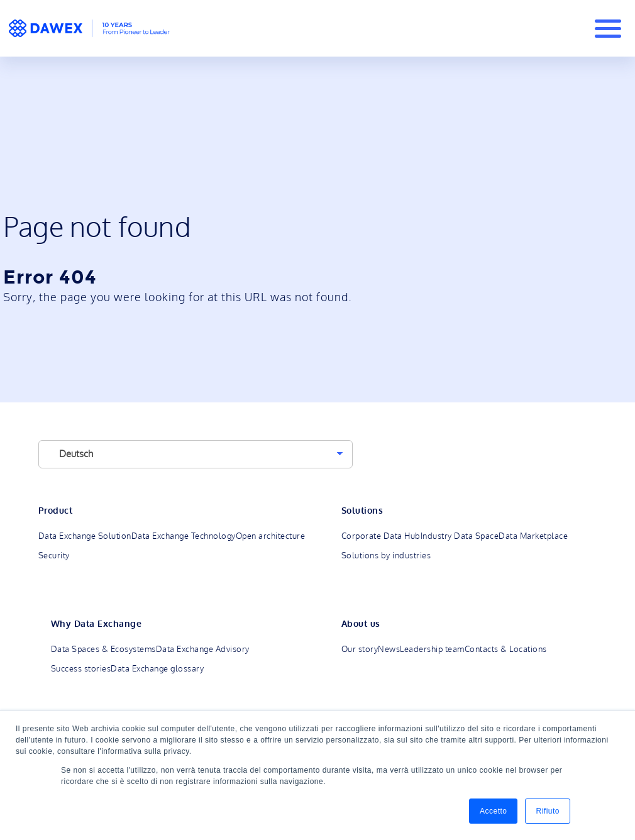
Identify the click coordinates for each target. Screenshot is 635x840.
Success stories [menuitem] (81, 669)
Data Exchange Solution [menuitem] (85, 536)
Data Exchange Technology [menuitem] (184, 536)
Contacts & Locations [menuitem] (506, 649)
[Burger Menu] (608, 29)
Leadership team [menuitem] (432, 649)
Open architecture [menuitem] (271, 536)
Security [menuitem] (54, 556)
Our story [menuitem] (360, 649)
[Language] (196, 454)
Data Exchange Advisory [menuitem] (203, 649)
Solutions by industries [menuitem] (386, 556)
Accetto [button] (494, 811)
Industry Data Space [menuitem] (460, 536)
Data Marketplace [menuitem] (533, 536)
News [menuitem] (389, 649)
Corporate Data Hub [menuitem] (381, 536)
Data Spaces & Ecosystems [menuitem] (103, 649)
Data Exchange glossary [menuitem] (157, 669)
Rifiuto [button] (548, 811)
